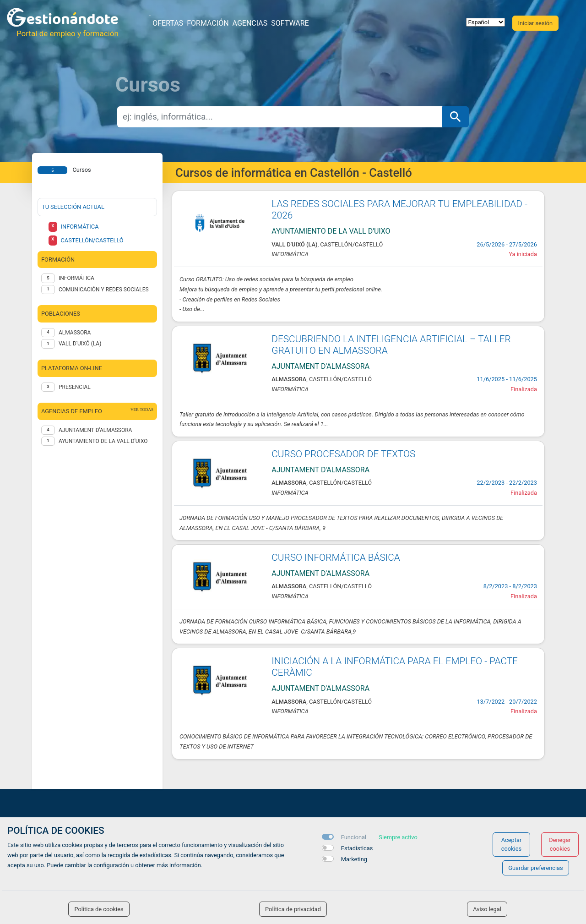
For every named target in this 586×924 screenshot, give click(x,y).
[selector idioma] (486, 22)
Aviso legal (487, 909)
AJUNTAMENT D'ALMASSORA (95, 430)
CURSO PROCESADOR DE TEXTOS (343, 454)
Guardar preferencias (535, 868)
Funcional (354, 837)
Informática (76, 278)
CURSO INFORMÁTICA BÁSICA (336, 558)
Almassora (75, 333)
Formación (208, 23)
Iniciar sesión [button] (535, 23)
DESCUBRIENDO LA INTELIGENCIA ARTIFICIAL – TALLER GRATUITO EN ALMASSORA (391, 345)
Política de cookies (99, 909)
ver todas (142, 410)
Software (290, 23)
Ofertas (168, 23)
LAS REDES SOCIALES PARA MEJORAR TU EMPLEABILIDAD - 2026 (399, 210)
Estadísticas (357, 848)
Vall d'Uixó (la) (80, 344)
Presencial (75, 387)
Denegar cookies (560, 844)
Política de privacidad (293, 909)
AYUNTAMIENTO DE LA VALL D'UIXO (103, 441)
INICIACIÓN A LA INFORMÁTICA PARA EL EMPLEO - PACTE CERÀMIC (395, 667)
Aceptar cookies (512, 844)
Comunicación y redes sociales (104, 290)
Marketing (354, 859)
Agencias (250, 23)
